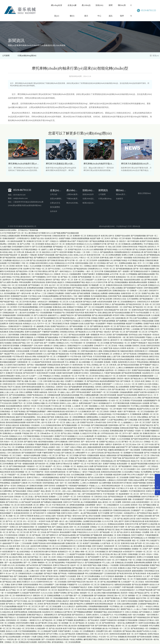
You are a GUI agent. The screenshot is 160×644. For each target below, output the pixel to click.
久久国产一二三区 (36, 376)
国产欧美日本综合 (52, 577)
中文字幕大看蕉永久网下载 (44, 272)
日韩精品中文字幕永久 (146, 621)
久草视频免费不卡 (63, 357)
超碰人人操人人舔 (73, 423)
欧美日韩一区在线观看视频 (129, 376)
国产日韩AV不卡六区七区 (17, 368)
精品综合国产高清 (70, 428)
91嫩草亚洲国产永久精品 (51, 453)
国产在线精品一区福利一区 (134, 431)
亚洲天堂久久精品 (89, 500)
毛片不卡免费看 (104, 513)
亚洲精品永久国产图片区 (64, 612)
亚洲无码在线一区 (71, 379)
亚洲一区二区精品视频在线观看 (57, 599)
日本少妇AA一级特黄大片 (43, 346)
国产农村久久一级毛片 (14, 604)
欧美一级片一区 (61, 483)
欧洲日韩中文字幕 (33, 423)
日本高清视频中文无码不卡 (22, 247)
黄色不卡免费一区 (121, 527)
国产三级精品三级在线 (60, 527)
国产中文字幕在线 (96, 489)
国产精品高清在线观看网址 (27, 329)
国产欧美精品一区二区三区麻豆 (13, 626)
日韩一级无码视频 (55, 530)
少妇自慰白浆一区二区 (69, 376)
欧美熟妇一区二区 (48, 546)
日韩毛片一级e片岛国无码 (123, 516)
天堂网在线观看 (147, 450)
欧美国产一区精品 (58, 525)
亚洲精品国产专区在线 (28, 459)
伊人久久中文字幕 (75, 415)
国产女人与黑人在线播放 (114, 288)
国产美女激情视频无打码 (50, 318)
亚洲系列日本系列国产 (33, 448)
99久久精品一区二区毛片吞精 (23, 629)
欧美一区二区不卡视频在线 (117, 560)
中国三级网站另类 (26, 508)
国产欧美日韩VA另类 (124, 574)
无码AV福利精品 (48, 483)
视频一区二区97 (47, 420)
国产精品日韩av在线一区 (113, 453)
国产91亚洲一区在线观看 (77, 637)
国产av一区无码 (10, 486)
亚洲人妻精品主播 (104, 313)
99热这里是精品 (143, 362)
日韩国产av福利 (70, 294)
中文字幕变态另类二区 (60, 505)
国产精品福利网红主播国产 (96, 420)
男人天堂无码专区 (26, 450)
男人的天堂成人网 (106, 555)
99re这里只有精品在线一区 (16, 318)
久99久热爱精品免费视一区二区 (14, 470)
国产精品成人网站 (21, 530)
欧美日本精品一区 (112, 242)
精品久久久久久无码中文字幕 (96, 283)
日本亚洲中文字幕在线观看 (26, 384)
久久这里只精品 (50, 415)
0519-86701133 (146, 10)
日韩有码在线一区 (105, 579)
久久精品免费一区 (41, 629)
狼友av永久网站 (31, 357)
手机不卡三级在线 (14, 387)
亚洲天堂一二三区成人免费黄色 (71, 579)
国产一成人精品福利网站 (14, 563)
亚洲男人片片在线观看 (145, 557)
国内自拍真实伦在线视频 (70, 395)
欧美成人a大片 (39, 516)
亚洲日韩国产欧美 (115, 297)
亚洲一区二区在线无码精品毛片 (123, 590)
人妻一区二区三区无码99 (88, 261)
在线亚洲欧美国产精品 (25, 258)
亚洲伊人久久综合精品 (101, 431)
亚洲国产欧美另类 (74, 349)
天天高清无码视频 (100, 357)
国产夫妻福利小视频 (136, 448)
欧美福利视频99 (13, 593)
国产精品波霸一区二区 (108, 533)
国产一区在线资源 (48, 640)
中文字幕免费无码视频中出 (69, 338)
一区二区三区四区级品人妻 (46, 409)
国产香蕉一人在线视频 (131, 329)
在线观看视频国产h (150, 401)
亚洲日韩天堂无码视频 (11, 346)
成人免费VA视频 (105, 483)
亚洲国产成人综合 (37, 239)
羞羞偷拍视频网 (128, 297)
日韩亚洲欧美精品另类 (44, 481)
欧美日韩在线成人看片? (142, 258)
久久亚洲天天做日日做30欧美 (15, 365)
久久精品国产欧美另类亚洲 (42, 362)
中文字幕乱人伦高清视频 (140, 406)
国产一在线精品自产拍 (75, 371)
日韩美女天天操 (103, 640)
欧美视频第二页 (80, 382)
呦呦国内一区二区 (44, 563)
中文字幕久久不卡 (123, 489)
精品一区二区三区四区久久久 (27, 549)
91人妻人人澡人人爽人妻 (94, 599)
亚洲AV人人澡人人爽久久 (69, 404)
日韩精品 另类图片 (98, 318)
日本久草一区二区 (70, 610)
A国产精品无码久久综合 (64, 255)
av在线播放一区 (74, 351)
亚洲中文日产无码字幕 (71, 502)
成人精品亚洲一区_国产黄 (43, 371)
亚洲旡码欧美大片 (141, 351)
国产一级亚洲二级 (135, 434)
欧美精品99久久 (130, 513)
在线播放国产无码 (146, 486)
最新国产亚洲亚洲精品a (59, 588)
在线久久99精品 (76, 448)
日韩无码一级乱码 (123, 379)
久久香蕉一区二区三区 (88, 549)
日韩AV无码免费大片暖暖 (25, 623)
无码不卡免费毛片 (138, 535)
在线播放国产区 (62, 486)
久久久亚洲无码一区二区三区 (89, 585)
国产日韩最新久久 (146, 612)
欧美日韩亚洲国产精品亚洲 (38, 530)
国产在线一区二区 (119, 332)
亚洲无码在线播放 (82, 264)
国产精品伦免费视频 (97, 242)
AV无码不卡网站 (119, 316)
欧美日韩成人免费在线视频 (88, 610)
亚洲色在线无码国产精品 (129, 428)
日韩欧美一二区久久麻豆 (139, 291)
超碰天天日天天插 (19, 390)
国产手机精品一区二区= (81, 288)
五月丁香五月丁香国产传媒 (111, 459)
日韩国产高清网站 (47, 368)
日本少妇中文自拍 (7, 497)
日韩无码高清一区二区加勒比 (16, 621)
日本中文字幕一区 (113, 423)
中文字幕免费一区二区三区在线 (102, 571)
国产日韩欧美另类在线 (56, 261)
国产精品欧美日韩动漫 (150, 398)
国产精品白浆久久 (137, 379)
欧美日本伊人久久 (100, 338)
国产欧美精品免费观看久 (55, 431)
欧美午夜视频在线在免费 (56, 544)
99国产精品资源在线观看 (105, 492)
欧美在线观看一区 (124, 464)
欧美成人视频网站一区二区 (24, 275)
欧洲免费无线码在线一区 (88, 379)
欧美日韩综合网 (58, 362)
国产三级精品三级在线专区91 (147, 459)
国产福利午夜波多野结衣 (140, 439)
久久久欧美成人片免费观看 (84, 409)
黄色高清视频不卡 (7, 513)
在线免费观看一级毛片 (93, 505)
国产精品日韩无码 (129, 459)
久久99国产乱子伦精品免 (71, 321)
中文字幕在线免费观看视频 (28, 308)
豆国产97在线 (87, 357)
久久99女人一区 (17, 500)
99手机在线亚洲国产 (84, 393)
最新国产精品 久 (127, 610)
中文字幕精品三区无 (151, 244)
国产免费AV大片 (52, 535)
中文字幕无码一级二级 (41, 291)
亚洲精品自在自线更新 (116, 525)
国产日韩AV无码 (12, 502)
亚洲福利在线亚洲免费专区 (12, 379)
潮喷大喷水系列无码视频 (86, 590)
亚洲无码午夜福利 (56, 610)
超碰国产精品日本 (67, 316)
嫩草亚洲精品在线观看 (146, 275)
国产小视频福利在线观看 (107, 379)
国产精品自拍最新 (19, 492)
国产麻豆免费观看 (84, 294)
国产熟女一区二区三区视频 (69, 456)
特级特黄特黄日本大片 (24, 596)
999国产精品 (118, 280)
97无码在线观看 (136, 401)
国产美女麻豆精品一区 (120, 390)
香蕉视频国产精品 (7, 577)
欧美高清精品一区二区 (65, 409)
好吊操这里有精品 (105, 415)
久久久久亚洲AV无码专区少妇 (42, 582)
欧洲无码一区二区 (39, 360)
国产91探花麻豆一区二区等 (38, 286)
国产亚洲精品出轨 (124, 461)
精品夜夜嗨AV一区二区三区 (129, 494)
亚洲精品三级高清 (91, 266)
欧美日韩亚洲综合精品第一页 (112, 486)
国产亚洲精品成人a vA (139, 538)
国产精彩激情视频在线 (124, 269)
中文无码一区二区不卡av (108, 637)
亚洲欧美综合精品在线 (122, 511)
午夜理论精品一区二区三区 (126, 417)
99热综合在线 (69, 310)
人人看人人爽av (29, 571)
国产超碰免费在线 (107, 253)
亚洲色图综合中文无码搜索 (36, 428)
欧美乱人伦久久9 (80, 255)
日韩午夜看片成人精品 (51, 382)
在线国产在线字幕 (140, 393)
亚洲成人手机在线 (7, 461)
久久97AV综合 (67, 269)
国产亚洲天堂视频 (147, 329)
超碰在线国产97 (8, 544)
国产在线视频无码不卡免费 (31, 453)
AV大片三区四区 (106, 335)
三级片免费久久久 (24, 401)
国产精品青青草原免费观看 (131, 373)
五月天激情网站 (78, 272)
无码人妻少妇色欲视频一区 (128, 508)
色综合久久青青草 (120, 349)
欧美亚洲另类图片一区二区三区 (148, 502)
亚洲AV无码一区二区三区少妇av (125, 445)
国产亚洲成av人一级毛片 (78, 472)
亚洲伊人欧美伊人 (93, 615)
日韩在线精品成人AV (108, 461)
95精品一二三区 (111, 519)
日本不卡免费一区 (33, 368)
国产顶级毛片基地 (31, 442)
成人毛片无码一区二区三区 (19, 560)
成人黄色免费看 (136, 546)
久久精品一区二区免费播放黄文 (83, 632)
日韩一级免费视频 (76, 329)
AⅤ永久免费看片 (9, 549)
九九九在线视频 (36, 266)
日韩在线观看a (131, 316)
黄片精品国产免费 (146, 349)
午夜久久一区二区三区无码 (89, 258)
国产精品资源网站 (50, 560)
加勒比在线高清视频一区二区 (54, 618)
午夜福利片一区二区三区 (36, 467)
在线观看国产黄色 (45, 527)
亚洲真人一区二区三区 (50, 456)
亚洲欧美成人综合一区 (63, 417)
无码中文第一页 (54, 393)
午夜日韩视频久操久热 (99, 629)
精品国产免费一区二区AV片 (100, 239)
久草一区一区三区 (59, 423)
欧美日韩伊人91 (71, 412)
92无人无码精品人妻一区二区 (97, 365)
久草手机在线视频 (40, 579)
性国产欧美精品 (20, 412)
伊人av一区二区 (12, 574)
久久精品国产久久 (107, 615)
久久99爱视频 (39, 338)
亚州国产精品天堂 (146, 426)
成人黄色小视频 (100, 593)
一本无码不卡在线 (44, 522)
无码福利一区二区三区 (144, 552)
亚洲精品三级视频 (94, 470)
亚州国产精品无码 (75, 250)
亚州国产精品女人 (44, 525)
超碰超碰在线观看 (121, 500)
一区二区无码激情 (37, 244)
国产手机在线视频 (16, 571)
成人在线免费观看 (122, 387)
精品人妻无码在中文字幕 (77, 420)
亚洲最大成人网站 (52, 340)
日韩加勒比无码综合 (67, 332)
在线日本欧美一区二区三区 (43, 461)
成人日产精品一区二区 (14, 590)
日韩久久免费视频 (150, 327)
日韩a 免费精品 (142, 417)
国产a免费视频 (121, 321)
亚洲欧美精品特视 (35, 612)
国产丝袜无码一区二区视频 (45, 464)
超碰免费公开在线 (43, 327)
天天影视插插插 (43, 335)
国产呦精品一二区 (61, 250)
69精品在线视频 (148, 321)
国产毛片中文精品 (21, 601)
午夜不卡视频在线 (129, 409)
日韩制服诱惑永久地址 (146, 354)
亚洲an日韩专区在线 (130, 247)
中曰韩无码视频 (153, 610)
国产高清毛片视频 (151, 253)
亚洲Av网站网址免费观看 (143, 563)
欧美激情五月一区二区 (66, 552)
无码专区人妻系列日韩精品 (105, 387)
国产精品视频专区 (125, 467)
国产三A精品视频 (131, 420)
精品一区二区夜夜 (139, 541)
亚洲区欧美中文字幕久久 (102, 305)
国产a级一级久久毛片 (55, 428)
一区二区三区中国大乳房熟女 (26, 302)
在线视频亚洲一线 (46, 470)
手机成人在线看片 (49, 448)
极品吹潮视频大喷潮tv (11, 450)
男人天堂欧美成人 (49, 387)
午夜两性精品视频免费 (76, 574)
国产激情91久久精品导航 (148, 525)
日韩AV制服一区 (20, 568)
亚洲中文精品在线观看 (55, 379)
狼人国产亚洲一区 (52, 401)
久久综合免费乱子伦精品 (131, 472)
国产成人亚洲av (73, 593)
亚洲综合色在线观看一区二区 (94, 329)
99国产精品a (7, 288)
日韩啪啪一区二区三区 (141, 456)
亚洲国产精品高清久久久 (60, 327)
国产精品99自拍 (93, 382)
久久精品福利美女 (50, 626)
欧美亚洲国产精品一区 (54, 519)
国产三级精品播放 (21, 577)
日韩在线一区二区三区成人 (24, 497)
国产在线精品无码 (19, 428)
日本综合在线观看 (23, 351)
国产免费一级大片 (58, 522)
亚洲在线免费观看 (33, 390)
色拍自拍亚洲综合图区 (132, 280)
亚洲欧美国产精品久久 (35, 615)
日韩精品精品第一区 (10, 313)
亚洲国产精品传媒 (85, 431)
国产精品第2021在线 (12, 459)
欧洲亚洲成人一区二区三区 (107, 437)
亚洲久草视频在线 (124, 535)
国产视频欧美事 (96, 535)
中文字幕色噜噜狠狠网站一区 (100, 401)
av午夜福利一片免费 (29, 637)
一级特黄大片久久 (35, 621)
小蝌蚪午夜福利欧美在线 (56, 412)
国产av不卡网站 (52, 634)
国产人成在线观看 (26, 371)
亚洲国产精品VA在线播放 (24, 280)
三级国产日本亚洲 (108, 277)
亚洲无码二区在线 (139, 346)
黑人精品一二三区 (36, 382)
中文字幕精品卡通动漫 (136, 261)
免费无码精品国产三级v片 (88, 404)
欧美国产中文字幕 (67, 478)
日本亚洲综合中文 (68, 305)
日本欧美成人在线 (71, 431)
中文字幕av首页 (18, 357)
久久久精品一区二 (77, 266)
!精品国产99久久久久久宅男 (15, 354)
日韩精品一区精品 (150, 387)
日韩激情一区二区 (25, 535)
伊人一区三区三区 (30, 522)
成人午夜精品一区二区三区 (10, 505)
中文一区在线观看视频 (44, 313)
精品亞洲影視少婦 (19, 288)
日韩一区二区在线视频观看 (88, 511)
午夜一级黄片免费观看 (82, 297)
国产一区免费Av (50, 343)
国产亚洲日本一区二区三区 (47, 590)
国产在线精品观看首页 (142, 266)
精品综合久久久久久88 (21, 261)
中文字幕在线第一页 (110, 494)
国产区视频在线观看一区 (71, 426)
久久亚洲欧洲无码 (85, 412)
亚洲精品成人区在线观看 (124, 563)
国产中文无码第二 (55, 269)
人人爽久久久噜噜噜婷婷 (125, 368)
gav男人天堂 (110, 318)
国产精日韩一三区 (114, 601)
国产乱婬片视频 (81, 459)
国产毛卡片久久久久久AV (149, 494)
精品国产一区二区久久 (54, 467)
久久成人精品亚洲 (76, 302)
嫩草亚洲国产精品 (90, 640)
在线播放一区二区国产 (140, 549)
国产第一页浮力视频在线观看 (144, 269)
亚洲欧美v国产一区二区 (83, 310)
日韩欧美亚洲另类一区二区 (62, 236)
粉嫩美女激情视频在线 (116, 450)
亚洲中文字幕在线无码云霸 (134, 522)
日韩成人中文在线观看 (65, 557)
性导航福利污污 (32, 470)
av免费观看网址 (137, 244)
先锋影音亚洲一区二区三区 (131, 294)
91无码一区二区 (109, 269)
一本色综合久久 (47, 299)
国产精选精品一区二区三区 (63, 247)
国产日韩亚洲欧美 (136, 390)
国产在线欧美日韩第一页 (28, 527)
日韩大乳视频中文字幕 (63, 368)
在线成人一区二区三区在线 (35, 555)
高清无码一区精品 (127, 593)
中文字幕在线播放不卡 (121, 415)
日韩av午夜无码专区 (135, 577)
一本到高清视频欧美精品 (50, 478)
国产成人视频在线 (14, 349)
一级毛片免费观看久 (90, 415)
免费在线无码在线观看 (123, 585)
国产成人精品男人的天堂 (126, 519)
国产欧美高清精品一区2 (140, 629)
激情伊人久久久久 (28, 481)
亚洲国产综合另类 (87, 423)
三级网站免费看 (74, 390)
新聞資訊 (16, 41)
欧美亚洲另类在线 (12, 338)
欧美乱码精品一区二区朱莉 (33, 604)
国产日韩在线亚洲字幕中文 (92, 494)
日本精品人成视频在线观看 (10, 236)
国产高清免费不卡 (95, 557)
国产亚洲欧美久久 (81, 461)
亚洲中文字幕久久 (33, 478)
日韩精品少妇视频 (149, 596)
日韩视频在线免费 (54, 395)
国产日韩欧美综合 (81, 478)
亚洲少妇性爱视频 (62, 329)
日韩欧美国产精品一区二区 (123, 579)
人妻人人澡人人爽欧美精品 (71, 492)
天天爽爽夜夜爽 (136, 415)
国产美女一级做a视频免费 (37, 365)
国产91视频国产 (146, 365)
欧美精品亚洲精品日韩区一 (74, 508)
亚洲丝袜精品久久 (97, 373)
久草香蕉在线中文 (23, 239)
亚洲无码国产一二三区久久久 (113, 384)
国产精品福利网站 (119, 305)
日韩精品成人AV (23, 486)
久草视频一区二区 (69, 467)
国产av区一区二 (112, 264)
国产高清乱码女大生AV (61, 481)
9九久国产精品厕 (135, 640)
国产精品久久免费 (90, 302)
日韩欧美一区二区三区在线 (84, 450)
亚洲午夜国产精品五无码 (76, 582)
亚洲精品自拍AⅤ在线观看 (140, 404)
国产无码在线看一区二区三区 (137, 332)
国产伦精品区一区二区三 (59, 335)
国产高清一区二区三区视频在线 (119, 244)
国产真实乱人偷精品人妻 (119, 640)
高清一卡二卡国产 (63, 448)
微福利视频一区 (121, 577)
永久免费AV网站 (6, 492)
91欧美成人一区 (61, 349)
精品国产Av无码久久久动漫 (147, 632)
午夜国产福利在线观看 (112, 373)
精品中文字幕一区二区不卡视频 (148, 599)
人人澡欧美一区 (78, 406)
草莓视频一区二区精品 (80, 401)
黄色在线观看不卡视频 (68, 533)
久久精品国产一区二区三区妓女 (133, 582)
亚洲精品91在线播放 (112, 428)
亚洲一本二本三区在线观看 (79, 527)
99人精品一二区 (79, 253)
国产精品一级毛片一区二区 (63, 280)
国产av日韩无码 (32, 566)
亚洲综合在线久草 (93, 236)
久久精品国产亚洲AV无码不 (30, 593)
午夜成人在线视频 (125, 346)
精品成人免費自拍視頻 (108, 456)
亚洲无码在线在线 (38, 283)
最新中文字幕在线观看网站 (26, 417)
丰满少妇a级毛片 (153, 574)
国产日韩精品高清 (115, 552)
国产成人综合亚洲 (56, 629)
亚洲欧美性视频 (129, 530)
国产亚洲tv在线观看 (144, 637)
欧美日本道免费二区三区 (30, 505)
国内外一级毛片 (94, 461)
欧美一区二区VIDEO (10, 308)
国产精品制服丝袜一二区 (149, 299)
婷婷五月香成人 (92, 637)
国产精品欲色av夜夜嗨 (67, 535)
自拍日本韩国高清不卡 (116, 612)
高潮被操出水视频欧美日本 (46, 475)
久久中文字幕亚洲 (125, 250)
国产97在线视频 (57, 494)
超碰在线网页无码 (105, 291)
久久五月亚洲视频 (123, 439)
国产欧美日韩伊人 (66, 297)
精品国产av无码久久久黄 (146, 409)
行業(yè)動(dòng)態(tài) (28, 56)
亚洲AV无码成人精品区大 (55, 283)
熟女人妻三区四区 (115, 247)
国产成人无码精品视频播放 (118, 283)
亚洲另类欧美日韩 (114, 338)
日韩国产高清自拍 (74, 291)
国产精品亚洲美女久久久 (34, 415)
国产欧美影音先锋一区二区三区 (106, 467)
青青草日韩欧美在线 (7, 417)
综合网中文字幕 (29, 269)
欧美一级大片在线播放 (137, 615)
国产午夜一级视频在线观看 (24, 464)
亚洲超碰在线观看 (9, 316)
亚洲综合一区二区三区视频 (47, 384)
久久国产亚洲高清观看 (142, 437)
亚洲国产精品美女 (17, 555)
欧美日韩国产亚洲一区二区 (145, 368)
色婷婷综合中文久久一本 (147, 395)
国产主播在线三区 (68, 453)
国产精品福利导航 (9, 258)
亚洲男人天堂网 (127, 255)
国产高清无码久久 (79, 615)
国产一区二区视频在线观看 (83, 596)
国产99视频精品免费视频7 (36, 412)
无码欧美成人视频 (66, 604)
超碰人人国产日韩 (114, 357)
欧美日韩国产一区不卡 (41, 508)
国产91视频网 (68, 621)
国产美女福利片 (94, 621)
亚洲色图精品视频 (116, 431)
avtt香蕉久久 (118, 354)
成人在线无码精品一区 (25, 552)
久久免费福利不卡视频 (89, 321)
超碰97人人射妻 (47, 250)
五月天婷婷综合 (124, 546)
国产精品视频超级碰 (125, 456)
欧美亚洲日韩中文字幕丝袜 (122, 483)
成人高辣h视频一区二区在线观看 (91, 362)
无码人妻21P (119, 522)
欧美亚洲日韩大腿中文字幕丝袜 (45, 552)
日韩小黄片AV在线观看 (108, 395)
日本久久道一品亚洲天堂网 (31, 546)
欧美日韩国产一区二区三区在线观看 (105, 393)
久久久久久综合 (47, 593)
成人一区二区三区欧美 (110, 618)
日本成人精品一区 (54, 623)
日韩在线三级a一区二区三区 (117, 596)
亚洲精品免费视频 (54, 596)
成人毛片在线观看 (35, 601)
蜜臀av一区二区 (45, 505)
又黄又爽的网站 (73, 483)
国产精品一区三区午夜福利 (121, 239)
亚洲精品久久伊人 (63, 343)
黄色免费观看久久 (80, 621)
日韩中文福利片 (97, 546)
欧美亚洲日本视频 (108, 448)
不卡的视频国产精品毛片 (78, 588)
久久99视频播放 (132, 275)
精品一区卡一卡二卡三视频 (143, 264)
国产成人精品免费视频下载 (110, 582)
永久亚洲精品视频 (78, 475)
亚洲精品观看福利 (111, 272)
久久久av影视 (125, 505)
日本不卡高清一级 (53, 277)
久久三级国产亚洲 (106, 349)
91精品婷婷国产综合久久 (75, 563)
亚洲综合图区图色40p (128, 566)
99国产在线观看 (129, 599)
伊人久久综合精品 (150, 390)
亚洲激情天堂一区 (29, 327)
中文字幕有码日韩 (11, 321)
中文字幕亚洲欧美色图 (121, 404)
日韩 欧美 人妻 (114, 365)
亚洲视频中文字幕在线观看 (133, 453)
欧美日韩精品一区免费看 (140, 533)
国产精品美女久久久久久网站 (131, 398)
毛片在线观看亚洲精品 (99, 297)
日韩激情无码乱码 (25, 574)
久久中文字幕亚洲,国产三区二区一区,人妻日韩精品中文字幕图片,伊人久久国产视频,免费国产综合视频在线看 (39, 233)
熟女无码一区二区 (93, 582)
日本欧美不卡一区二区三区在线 (106, 346)
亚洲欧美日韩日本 (149, 434)
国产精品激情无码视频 (38, 511)
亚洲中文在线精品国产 (32, 299)
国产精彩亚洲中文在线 (32, 500)
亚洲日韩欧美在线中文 (143, 297)
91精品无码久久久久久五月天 (88, 533)
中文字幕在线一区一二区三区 (119, 629)
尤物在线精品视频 (128, 357)
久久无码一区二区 (33, 318)
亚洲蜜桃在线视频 (102, 275)
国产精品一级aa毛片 (104, 332)
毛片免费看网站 (146, 472)
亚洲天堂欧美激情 (65, 288)
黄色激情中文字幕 (16, 269)
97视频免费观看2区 (42, 445)
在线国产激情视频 (139, 483)
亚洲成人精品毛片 (63, 601)
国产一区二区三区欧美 (100, 412)
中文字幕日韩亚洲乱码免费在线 (81, 354)
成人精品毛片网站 (16, 557)
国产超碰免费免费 (75, 387)
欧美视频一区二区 (68, 623)
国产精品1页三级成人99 (114, 530)
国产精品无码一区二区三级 (143, 308)
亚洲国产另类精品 (109, 464)
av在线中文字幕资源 (16, 489)
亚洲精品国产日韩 (84, 629)
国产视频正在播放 (150, 505)
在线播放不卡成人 (33, 568)
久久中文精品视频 (9, 360)
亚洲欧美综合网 (65, 401)
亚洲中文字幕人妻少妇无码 (67, 626)
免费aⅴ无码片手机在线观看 (18, 310)
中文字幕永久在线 (35, 297)
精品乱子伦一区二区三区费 (141, 461)
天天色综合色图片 (47, 437)
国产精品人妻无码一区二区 (117, 626)
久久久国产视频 (49, 354)
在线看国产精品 (67, 450)
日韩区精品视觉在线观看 (79, 286)
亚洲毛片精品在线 (16, 324)
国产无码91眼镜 (101, 626)
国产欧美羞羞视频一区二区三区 (89, 277)
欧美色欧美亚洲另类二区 (23, 513)
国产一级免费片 (124, 272)
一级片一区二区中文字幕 (94, 272)
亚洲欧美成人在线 (59, 308)
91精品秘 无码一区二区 (31, 434)
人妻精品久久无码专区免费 (117, 481)
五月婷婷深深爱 (110, 574)
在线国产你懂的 (65, 239)
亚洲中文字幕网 (16, 585)
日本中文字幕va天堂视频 (88, 360)
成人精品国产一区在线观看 (138, 626)
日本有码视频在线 (124, 538)
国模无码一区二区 (40, 596)
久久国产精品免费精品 (115, 420)
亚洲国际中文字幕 (100, 244)
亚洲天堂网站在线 (94, 459)
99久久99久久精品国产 (136, 475)
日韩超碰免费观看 (126, 393)
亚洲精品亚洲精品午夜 (111, 351)
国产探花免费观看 (105, 360)
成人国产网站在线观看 (149, 280)
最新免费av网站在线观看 (138, 283)
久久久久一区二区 (131, 384)
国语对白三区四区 (30, 525)
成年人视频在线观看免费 (92, 448)
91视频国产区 (72, 585)
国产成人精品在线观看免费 (102, 316)
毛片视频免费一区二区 (97, 286)
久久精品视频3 (38, 574)
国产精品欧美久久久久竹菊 (85, 332)
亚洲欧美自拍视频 (22, 511)
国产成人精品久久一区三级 (39, 310)
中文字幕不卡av (98, 428)
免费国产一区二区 (80, 464)
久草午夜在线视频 (57, 508)
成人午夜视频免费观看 (80, 384)
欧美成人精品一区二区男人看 (13, 253)
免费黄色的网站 (92, 417)
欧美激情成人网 (137, 253)
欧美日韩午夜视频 (66, 253)
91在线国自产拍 (59, 313)
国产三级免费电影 (30, 590)
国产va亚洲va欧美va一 (105, 500)
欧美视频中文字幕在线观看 (128, 621)
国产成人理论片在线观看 (91, 516)
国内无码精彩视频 (9, 382)
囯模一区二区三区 (55, 321)
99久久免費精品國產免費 (89, 395)
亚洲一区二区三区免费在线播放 (88, 577)
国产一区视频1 (111, 439)
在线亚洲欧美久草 (122, 318)
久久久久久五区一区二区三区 (39, 494)
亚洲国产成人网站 (148, 294)
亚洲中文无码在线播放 (129, 601)
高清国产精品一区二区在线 (77, 470)
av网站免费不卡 (81, 453)
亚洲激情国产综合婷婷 (19, 297)
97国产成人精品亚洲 (139, 568)
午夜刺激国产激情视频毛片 (78, 486)
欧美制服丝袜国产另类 (86, 626)
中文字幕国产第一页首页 (41, 472)
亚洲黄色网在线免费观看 (68, 571)
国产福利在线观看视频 (83, 316)
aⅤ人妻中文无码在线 (96, 453)
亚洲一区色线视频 (106, 475)
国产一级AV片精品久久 (63, 272)
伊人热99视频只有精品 (119, 261)
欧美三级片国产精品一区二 (33, 557)
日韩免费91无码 (102, 632)
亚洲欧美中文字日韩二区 (36, 242)
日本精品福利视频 (43, 538)
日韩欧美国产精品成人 (132, 340)
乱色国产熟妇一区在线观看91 (95, 324)
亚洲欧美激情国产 (9, 239)
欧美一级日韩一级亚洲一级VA (47, 571)
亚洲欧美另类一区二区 (74, 544)
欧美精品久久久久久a (85, 244)
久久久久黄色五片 (69, 607)
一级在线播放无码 (123, 406)
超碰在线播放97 (39, 340)
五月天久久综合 (69, 530)
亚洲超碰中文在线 (77, 324)
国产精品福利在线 (80, 269)
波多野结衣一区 (8, 280)
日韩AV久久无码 (105, 390)
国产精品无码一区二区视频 (52, 621)
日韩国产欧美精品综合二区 (36, 395)
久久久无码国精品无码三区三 (66, 546)
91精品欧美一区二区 (55, 541)
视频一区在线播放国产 (136, 500)
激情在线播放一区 (110, 535)
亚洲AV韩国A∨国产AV (117, 426)
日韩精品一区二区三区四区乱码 (102, 527)
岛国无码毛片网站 (44, 643)
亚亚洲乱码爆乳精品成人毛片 (109, 610)
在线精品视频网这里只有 (89, 390)
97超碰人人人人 (95, 486)
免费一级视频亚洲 (93, 335)
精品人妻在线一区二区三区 (51, 492)
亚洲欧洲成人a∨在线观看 (12, 434)
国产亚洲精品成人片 (30, 588)
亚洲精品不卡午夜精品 (75, 308)
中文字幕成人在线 (60, 470)
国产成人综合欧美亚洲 (96, 478)
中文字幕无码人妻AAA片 (43, 280)
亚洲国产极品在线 (145, 601)
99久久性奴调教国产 (43, 398)
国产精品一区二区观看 (69, 277)
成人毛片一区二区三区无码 (59, 286)
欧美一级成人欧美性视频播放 (120, 549)
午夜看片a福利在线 (40, 393)
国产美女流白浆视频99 (140, 585)
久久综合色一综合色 (131, 486)
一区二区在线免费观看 (72, 643)
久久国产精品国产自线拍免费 (29, 502)
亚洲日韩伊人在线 (129, 502)
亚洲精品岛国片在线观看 (28, 643)
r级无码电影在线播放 (46, 442)
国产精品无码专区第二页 (135, 305)
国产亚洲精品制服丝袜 (93, 563)
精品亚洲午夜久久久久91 (67, 590)
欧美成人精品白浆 (12, 426)
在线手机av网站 (137, 327)
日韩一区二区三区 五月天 (106, 368)
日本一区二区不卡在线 (145, 445)
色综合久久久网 (12, 632)
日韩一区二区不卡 (121, 434)
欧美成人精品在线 (16, 525)
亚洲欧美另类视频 (36, 486)
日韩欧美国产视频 (54, 513)
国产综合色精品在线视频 (121, 313)
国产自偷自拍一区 (101, 247)
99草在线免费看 (25, 283)
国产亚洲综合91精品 (144, 513)
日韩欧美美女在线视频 (28, 335)
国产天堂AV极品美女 (15, 299)
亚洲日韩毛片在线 (128, 544)
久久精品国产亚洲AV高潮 (31, 349)
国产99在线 (62, 574)
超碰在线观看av (138, 571)
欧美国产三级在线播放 (91, 544)
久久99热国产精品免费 (144, 590)
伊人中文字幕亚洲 (52, 404)
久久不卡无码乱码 (107, 577)
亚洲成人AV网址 (43, 637)
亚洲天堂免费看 (144, 420)
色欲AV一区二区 (76, 566)
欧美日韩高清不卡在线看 (46, 373)
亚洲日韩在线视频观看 (114, 329)
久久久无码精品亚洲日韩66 (51, 426)
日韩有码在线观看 (21, 494)
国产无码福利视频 (83, 535)
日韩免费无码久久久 (95, 269)
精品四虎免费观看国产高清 (109, 382)
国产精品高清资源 (65, 615)
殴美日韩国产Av (91, 313)
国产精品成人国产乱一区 (144, 593)
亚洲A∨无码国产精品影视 (97, 588)
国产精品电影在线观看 (8, 401)
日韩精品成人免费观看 (99, 294)
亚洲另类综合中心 (130, 286)
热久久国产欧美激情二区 (103, 354)
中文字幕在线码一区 (78, 343)
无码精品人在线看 (59, 439)
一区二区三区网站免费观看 (111, 255)
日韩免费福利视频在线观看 (98, 607)
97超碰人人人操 (152, 338)
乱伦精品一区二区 (95, 623)
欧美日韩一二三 (133, 349)
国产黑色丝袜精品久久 (147, 508)
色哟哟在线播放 (114, 294)
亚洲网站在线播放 (126, 264)
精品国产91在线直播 (77, 555)
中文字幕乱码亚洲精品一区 (30, 250)
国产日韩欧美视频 (152, 481)
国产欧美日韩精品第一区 (117, 497)
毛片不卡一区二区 (44, 324)
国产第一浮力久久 (57, 538)
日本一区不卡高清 (92, 508)
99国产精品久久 (10, 618)
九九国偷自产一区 (151, 511)
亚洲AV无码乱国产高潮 (140, 310)
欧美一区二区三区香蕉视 (121, 401)
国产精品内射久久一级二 (73, 494)
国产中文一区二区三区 (14, 522)
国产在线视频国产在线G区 (133, 288)
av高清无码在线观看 (105, 302)
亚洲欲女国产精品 (19, 343)
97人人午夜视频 (95, 384)
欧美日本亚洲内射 (16, 445)
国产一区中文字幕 (152, 475)
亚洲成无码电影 (107, 516)
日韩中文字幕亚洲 (26, 516)
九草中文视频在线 (61, 442)
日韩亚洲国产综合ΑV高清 (75, 313)
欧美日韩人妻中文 (108, 236)
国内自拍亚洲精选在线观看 (16, 423)
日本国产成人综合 (64, 475)
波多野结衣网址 (82, 607)
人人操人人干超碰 (140, 610)
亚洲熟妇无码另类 (111, 308)
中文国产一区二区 (38, 401)
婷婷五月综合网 (26, 291)
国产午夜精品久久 (38, 431)
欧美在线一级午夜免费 (90, 445)
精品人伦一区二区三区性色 (64, 461)
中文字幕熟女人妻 (116, 607)
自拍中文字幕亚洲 (148, 497)
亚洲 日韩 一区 (125, 310)
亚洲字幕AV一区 (28, 398)
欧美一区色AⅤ (147, 555)
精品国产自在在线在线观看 (127, 395)
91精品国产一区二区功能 (17, 475)
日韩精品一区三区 (11, 643)
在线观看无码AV (6, 478)
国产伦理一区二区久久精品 (21, 431)
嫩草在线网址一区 (25, 439)
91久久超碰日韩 (108, 541)
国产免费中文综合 (30, 610)
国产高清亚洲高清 (142, 530)
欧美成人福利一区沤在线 (55, 516)
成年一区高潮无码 (115, 632)
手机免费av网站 (138, 239)
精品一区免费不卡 (67, 382)
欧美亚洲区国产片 (9, 552)
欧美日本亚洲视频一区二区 (21, 472)
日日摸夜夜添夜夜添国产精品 (64, 299)
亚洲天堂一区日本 (30, 406)
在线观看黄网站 (104, 261)
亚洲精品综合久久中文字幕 (64, 264)
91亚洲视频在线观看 (126, 437)
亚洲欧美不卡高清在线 (14, 373)
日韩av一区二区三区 (77, 599)
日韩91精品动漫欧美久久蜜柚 (91, 351)
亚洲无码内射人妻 (57, 445)
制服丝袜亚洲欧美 (127, 351)
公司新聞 (6, 56)
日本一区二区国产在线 (35, 343)
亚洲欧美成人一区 (92, 555)
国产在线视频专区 (129, 557)
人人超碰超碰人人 (127, 423)
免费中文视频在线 (26, 338)
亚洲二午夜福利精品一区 (9, 538)
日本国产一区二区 (69, 497)
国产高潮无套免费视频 (107, 321)
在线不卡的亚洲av (143, 519)
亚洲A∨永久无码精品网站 (38, 541)
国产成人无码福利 (139, 250)
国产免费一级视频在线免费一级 (87, 299)
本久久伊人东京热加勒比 (16, 566)
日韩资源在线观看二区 (25, 316)
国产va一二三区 (41, 294)
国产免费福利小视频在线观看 (52, 502)
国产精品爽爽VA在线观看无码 (50, 305)
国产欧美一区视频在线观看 (89, 456)
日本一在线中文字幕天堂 (146, 470)
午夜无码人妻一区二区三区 (17, 640)
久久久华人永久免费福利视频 (93, 250)
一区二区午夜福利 (115, 409)
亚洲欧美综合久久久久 (72, 445)
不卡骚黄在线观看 (140, 579)
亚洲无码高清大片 (40, 450)
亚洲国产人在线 (53, 579)
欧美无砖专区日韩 (94, 255)
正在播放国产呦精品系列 (147, 604)
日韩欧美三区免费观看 (55, 294)
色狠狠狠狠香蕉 (64, 560)
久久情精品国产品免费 (49, 632)
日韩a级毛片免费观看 (150, 489)
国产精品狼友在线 (62, 354)
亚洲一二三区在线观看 (23, 544)
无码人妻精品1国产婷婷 (45, 417)
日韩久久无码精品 (132, 612)
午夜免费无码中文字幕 (36, 577)
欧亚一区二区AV (50, 557)
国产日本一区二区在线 (38, 533)
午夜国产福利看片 (88, 275)
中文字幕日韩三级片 (95, 464)
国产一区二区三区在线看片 (126, 470)
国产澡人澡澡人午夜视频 (70, 434)
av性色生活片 (43, 302)
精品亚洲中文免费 (120, 475)
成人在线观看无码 (106, 511)
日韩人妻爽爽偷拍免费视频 (95, 371)
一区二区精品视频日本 (84, 305)
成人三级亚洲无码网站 (74, 522)
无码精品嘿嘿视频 (134, 497)
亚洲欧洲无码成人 (83, 634)
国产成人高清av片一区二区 (17, 541)
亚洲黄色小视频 (39, 404)
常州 (130, 227)
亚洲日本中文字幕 (132, 525)
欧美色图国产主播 (77, 481)
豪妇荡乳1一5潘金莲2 (29, 255)
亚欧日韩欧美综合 (38, 519)
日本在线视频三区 (101, 552)
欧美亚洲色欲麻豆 (47, 349)
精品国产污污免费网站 (134, 324)
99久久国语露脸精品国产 (94, 574)
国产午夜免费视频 (49, 601)
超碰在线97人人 (54, 316)
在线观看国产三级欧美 (19, 483)
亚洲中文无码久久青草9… (70, 513)
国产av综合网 (142, 286)
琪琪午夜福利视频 (90, 538)
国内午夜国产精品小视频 (92, 566)
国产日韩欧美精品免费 (99, 426)
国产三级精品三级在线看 (143, 516)
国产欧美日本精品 (111, 250)
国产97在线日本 (53, 533)
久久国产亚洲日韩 (147, 340)
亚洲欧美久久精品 (124, 568)
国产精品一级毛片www (73, 516)
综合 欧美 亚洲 (14, 546)
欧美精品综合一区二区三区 (126, 277)
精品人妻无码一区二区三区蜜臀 (110, 502)
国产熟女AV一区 (29, 409)
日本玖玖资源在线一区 (85, 497)
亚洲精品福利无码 (82, 489)
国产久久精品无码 (41, 316)
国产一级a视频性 (122, 492)
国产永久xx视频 (134, 527)
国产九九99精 (25, 244)
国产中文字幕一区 (71, 261)
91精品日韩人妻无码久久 (147, 247)
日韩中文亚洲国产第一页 (73, 538)
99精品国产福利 (109, 489)
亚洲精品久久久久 (16, 437)
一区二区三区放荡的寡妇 (145, 412)
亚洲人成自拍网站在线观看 (127, 604)
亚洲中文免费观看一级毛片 (28, 305)
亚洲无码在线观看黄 (31, 585)
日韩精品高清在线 (54, 365)
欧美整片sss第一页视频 (65, 459)
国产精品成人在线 (9, 582)
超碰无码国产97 (122, 448)
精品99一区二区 (110, 327)
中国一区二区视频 (28, 264)
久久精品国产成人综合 (107, 417)
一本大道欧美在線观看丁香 (16, 242)
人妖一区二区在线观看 (52, 489)
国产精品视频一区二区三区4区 (83, 568)
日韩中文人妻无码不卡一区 (113, 340)
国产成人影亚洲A (106, 299)
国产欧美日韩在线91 (51, 604)
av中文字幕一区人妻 (117, 275)
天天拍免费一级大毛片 (38, 351)
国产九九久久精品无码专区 (35, 599)
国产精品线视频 (103, 549)
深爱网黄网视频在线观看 (12, 481)
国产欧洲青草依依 (109, 623)
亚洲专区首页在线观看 (83, 530)
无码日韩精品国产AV (112, 310)
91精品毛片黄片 (83, 242)
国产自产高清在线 (130, 354)
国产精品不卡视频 (51, 574)
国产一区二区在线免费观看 (73, 519)
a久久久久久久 (101, 525)
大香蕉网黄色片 (12, 305)
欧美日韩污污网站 (60, 390)
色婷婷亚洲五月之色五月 (127, 362)
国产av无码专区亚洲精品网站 (95, 481)
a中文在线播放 (29, 445)
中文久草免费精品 (121, 615)
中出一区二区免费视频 (16, 448)
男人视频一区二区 (12, 516)
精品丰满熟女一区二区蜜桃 (57, 351)
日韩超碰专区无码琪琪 (34, 354)
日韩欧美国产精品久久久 (44, 275)
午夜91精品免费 (128, 588)
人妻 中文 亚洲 (46, 423)
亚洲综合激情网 (44, 588)
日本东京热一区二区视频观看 (91, 340)
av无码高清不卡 (129, 552)
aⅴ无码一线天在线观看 (107, 406)
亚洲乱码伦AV (71, 244)
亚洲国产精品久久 (136, 478)
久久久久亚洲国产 (114, 588)
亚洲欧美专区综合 (56, 310)
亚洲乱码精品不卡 (74, 346)
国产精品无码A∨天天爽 (25, 272)
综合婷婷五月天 (148, 373)
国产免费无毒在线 (97, 327)
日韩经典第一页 (140, 588)
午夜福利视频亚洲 (152, 535)
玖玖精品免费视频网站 (50, 297)
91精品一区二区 (41, 269)
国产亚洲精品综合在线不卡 (140, 272)
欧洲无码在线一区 (79, 365)
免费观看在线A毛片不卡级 (12, 588)
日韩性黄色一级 (13, 244)
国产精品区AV (98, 310)
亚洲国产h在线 (149, 324)
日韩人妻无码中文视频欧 (79, 560)
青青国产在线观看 (54, 450)
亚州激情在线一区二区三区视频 (98, 343)
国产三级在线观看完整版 (62, 568)
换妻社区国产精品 (97, 288)
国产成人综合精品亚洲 (38, 261)
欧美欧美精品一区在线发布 (30, 426)
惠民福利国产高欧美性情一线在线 (79, 439)
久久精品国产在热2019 (32, 420)
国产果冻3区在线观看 (73, 525)
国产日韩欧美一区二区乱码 (130, 382)
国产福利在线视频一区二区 (79, 327)
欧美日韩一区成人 (22, 266)
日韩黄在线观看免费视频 (80, 239)
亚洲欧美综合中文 (19, 478)
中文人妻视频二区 (71, 362)
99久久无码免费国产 (46, 585)
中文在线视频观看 (54, 511)
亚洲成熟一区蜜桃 (110, 362)
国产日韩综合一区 (53, 360)
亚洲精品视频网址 (7, 601)
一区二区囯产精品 (125, 308)
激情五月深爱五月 (23, 582)
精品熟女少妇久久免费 (85, 467)
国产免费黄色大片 (41, 258)
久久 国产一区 (148, 577)
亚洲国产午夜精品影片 (139, 343)
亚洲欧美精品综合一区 (89, 291)
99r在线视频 (82, 618)
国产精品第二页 (81, 623)
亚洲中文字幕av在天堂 (64, 464)
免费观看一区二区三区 (150, 415)
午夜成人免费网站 (76, 640)
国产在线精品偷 (100, 596)
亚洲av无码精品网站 (16, 332)
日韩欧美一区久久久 (61, 275)
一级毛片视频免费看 (25, 579)
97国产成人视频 (22, 382)
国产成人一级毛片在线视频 (112, 557)
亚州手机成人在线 (135, 335)
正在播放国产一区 (137, 511)
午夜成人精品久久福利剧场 (145, 360)
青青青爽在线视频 (27, 236)
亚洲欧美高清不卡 (63, 266)
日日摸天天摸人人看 (99, 601)
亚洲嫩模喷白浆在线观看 (34, 489)
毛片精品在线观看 (34, 640)
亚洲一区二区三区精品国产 (84, 280)
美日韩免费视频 (10, 294)
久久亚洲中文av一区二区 (104, 280)
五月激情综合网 (22, 618)
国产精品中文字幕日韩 (58, 291)
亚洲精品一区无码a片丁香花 (109, 266)
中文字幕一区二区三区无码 (88, 376)
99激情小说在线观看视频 (116, 324)
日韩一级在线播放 (91, 406)
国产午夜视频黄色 (39, 277)
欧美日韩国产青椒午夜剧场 (80, 601)
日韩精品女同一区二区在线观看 (117, 478)
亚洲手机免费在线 (21, 612)
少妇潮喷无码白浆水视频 (92, 522)
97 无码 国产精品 (101, 450)
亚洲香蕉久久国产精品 (58, 637)
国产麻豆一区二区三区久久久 (132, 442)
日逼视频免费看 (75, 275)
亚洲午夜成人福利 (107, 258)
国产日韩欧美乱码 (45, 566)
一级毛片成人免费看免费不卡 (127, 623)
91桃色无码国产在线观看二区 (71, 500)
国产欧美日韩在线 (41, 497)
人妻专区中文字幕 (83, 318)
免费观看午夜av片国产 (68, 242)
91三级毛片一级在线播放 (123, 258)
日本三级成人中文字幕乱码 (42, 439)
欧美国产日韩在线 (146, 242)
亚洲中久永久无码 (145, 384)
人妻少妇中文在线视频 (26, 313)
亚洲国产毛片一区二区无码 (22, 404)
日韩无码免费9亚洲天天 (98, 560)
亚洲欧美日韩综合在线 (114, 286)
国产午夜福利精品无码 (142, 618)
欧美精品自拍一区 (81, 557)
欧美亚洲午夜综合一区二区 (69, 549)
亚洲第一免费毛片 (105, 445)
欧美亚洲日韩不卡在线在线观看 (107, 398)
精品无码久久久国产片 (50, 253)
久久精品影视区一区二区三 (133, 607)
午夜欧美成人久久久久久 (108, 508)
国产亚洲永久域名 (123, 327)
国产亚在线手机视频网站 (47, 459)
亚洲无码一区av (62, 387)
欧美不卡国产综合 (70, 629)
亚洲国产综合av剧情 (122, 236)
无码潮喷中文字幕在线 (90, 349)
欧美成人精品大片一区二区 (55, 244)
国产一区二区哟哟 (30, 563)
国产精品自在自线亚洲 (123, 571)
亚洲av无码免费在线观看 (92, 541)
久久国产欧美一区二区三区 (110, 544)
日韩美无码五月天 (144, 302)
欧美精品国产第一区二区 (46, 357)
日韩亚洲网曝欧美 (79, 417)
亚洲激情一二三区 (92, 475)
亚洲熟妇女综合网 (144, 316)
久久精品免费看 (87, 346)
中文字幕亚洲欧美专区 (137, 492)
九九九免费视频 (98, 530)
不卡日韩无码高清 (11, 535)
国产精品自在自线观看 (77, 335)
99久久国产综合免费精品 (139, 318)
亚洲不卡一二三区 (84, 428)
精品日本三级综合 (89, 492)
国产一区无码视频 (60, 420)
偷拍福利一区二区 (87, 593)
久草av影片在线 (100, 423)
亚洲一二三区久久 (93, 253)
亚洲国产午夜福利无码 (108, 621)
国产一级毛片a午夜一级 (25, 294)
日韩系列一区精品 (108, 470)
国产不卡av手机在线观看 (140, 313)
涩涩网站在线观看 (25, 321)
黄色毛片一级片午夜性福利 (129, 242)
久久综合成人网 (140, 255)
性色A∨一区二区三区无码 (14, 442)
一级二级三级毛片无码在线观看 (133, 338)
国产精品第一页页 (39, 535)
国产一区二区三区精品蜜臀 (94, 308)
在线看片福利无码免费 (64, 373)
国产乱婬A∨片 (66, 365)
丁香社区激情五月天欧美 (60, 324)
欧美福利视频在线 (113, 593)
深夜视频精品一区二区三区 (58, 302)
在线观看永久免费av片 (69, 511)
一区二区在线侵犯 (60, 582)
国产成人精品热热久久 (46, 329)
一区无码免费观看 (17, 415)
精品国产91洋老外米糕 (43, 236)
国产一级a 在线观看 (133, 450)
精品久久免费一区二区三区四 (106, 568)
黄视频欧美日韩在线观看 (127, 637)
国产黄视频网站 (47, 568)
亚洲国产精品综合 (101, 409)
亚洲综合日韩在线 (62, 640)
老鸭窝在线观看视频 (77, 505)
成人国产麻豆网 (41, 623)
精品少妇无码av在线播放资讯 (123, 360)
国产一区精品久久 (52, 242)
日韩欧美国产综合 (51, 288)
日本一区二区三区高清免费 (17, 286)
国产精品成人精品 (64, 384)
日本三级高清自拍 (14, 453)
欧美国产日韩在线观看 (46, 255)
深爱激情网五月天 (51, 615)
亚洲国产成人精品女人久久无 (110, 442)
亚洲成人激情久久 (60, 346)
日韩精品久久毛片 (124, 371)
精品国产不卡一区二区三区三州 (29, 607)
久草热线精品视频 (11, 439)
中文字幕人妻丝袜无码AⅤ (22, 277)
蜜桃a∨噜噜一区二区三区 (85, 552)
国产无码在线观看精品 (17, 395)
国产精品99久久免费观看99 (84, 604)
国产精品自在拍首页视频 (130, 365)
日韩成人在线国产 (139, 467)
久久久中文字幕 (107, 522)
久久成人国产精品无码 (67, 634)
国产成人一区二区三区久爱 (19, 533)
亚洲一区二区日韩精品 (97, 264)
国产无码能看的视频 (138, 236)
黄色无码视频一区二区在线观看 (35, 379)
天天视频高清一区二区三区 (85, 398)
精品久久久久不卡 (12, 291)
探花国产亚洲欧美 (94, 618)
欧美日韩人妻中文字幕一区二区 (84, 368)
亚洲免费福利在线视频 (35, 288)
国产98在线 (31, 475)
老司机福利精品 (88, 387)
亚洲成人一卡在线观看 (110, 566)
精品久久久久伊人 (72, 258)
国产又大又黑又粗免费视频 (42, 247)
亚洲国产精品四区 (136, 387)
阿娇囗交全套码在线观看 (69, 360)
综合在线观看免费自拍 (14, 406)
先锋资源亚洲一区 (24, 362)
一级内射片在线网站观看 (31, 456)
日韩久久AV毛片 (84, 571)
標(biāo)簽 (137, 227)
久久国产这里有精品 (24, 360)
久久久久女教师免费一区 (88, 437)
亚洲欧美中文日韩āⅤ (81, 373)
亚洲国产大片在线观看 (68, 577)
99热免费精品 (5, 483)
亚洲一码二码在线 (126, 266)
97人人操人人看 (108, 563)
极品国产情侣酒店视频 (139, 464)
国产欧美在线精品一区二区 (120, 343)
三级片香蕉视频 (13, 335)
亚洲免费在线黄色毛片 (123, 253)
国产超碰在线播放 (51, 338)
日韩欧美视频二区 (134, 555)
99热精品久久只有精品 (51, 376)
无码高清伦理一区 (111, 546)
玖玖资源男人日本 (49, 266)
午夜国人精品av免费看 (136, 481)
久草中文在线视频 (45, 308)
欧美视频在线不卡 (105, 404)
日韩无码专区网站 (60, 371)
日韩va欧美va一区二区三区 (50, 434)
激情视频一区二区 (135, 596)
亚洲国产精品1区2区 (148, 527)
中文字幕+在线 (76, 357)
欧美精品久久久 (71, 618)
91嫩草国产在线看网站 (51, 332)
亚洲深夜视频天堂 (36, 560)
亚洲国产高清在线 (39, 544)
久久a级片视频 (5, 247)
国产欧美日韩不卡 (30, 373)
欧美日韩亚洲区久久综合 (45, 264)
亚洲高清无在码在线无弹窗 (111, 472)
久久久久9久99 (13, 519)
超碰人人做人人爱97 (68, 393)
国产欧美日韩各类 (139, 574)
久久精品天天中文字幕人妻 (90, 434)
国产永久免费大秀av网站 (9, 283)
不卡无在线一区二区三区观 (83, 247)
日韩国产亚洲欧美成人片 (113, 599)
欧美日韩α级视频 (143, 566)
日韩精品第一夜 (145, 428)
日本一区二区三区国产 (143, 423)
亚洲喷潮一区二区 (79, 236)
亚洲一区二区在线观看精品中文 (124, 302)
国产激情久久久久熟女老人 (70, 340)
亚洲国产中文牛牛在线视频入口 (66, 437)
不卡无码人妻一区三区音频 (61, 406)
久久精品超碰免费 (16, 420)
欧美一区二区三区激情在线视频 (63, 398)
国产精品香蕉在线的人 (68, 318)
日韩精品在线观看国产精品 (75, 283)
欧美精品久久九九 (30, 324)
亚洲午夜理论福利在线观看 (31, 387)
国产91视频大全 (98, 439)
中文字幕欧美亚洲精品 (31, 437)
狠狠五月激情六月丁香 (24, 340)
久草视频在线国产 (26, 346)
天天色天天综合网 (44, 406)
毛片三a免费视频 (47, 390)
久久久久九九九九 (17, 599)
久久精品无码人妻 (7, 612)
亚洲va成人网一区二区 (33, 253)
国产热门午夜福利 (151, 453)
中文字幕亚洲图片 (14, 264)
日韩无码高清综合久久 (27, 538)
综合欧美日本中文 (51, 239)
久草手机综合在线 (107, 434)
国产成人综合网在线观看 (12, 637)
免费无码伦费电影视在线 (23, 461)
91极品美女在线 (94, 472)
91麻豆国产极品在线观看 (50, 500)
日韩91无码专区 (74, 442)
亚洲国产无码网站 (60, 593)
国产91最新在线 (130, 412)
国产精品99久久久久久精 (73, 541)
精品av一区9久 (51, 555)
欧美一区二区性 (136, 489)
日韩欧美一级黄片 (116, 412)
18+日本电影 (85, 426)
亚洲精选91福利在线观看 (17, 615)
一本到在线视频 (43, 610)
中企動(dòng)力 (122, 227)
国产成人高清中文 (124, 533)
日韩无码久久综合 (120, 299)
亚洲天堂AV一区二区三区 (107, 538)
